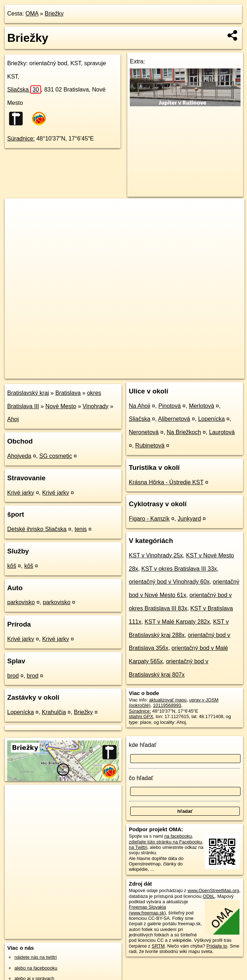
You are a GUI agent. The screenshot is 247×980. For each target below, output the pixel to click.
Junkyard (189, 519)
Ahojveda (19, 456)
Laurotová (222, 432)
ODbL (209, 896)
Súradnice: (21, 139)
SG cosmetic (56, 456)
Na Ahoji (140, 406)
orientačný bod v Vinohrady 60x (169, 582)
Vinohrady (96, 406)
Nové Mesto (61, 406)
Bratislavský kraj (28, 393)
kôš (12, 566)
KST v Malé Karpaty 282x (177, 622)
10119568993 (167, 705)
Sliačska (24, 90)
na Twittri (138, 847)
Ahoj (13, 419)
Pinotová (169, 406)
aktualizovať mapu (168, 700)
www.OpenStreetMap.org (213, 890)
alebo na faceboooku (36, 968)
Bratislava (68, 393)
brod (13, 676)
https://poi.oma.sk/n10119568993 (211, 373)
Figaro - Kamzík (149, 519)
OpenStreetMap (118, 373)
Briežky (54, 14)
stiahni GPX (141, 716)
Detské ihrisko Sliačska (37, 529)
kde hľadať (143, 745)
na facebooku (178, 836)
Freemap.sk (155, 373)
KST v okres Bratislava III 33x (179, 569)
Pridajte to (217, 946)
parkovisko (21, 602)
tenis (81, 529)
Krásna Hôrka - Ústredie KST (166, 482)
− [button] (17, 222)
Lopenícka (21, 712)
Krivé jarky (21, 493)
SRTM (158, 946)
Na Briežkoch (184, 432)
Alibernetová (174, 419)
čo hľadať (141, 778)
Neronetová (144, 432)
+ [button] (17, 211)
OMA (32, 14)
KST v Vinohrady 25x (156, 555)
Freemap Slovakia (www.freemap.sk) (147, 910)
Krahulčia (54, 712)
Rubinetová (150, 446)
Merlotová (202, 406)
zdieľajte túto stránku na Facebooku (165, 842)
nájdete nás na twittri (36, 957)
